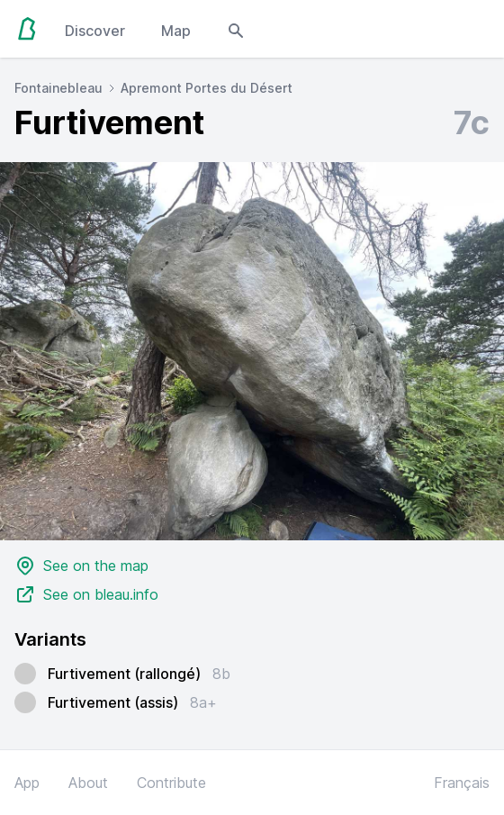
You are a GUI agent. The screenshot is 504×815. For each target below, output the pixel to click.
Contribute (171, 783)
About (88, 783)
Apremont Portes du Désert (207, 88)
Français (462, 783)
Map (176, 31)
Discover (95, 31)
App (27, 783)
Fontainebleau (58, 88)
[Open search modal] (236, 29)
